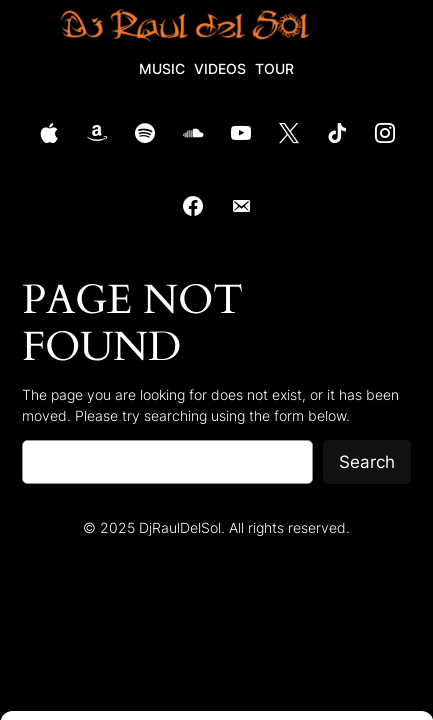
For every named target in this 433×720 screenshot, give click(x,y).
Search (367, 462)
